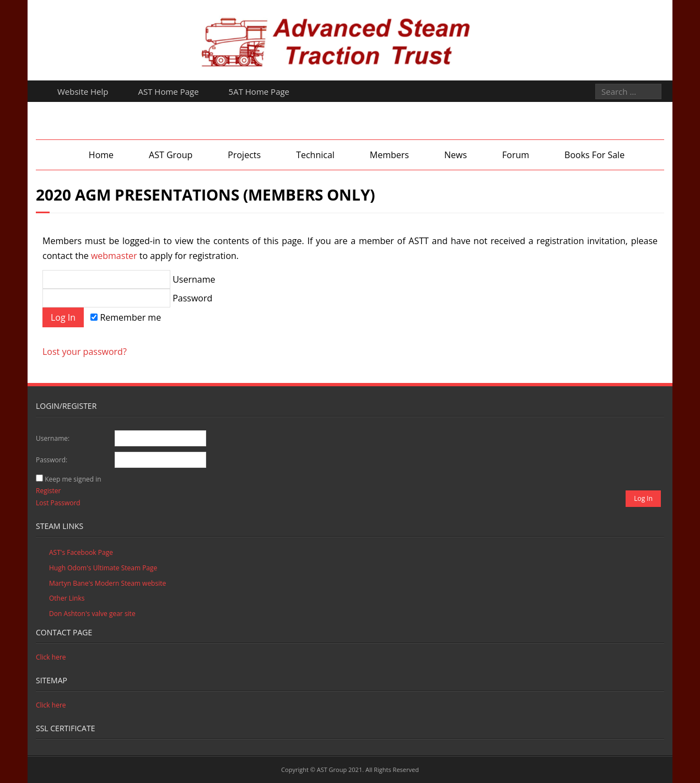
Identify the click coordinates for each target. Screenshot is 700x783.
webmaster (114, 256)
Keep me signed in (73, 479)
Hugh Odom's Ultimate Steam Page (103, 568)
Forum (516, 155)
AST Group (171, 155)
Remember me (126, 317)
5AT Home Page (259, 91)
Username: (53, 438)
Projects (244, 155)
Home (101, 155)
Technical (315, 155)
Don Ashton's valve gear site (92, 614)
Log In (643, 498)
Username (129, 279)
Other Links (67, 598)
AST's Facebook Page (81, 552)
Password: (52, 460)
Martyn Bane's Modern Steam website (107, 583)
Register (48, 491)
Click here (51, 657)
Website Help (83, 91)
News (456, 155)
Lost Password (58, 503)
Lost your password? (85, 352)
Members (389, 155)
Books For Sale (594, 155)
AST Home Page (169, 91)
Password (127, 298)
